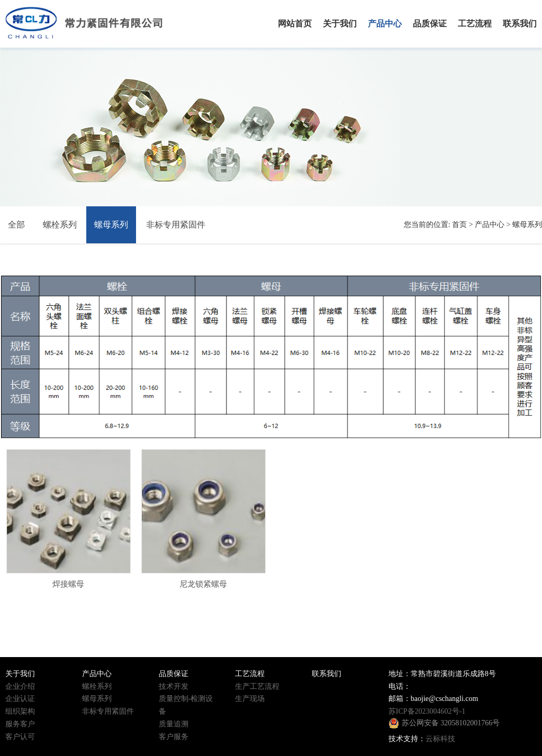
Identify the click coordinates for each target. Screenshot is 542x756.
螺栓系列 (60, 225)
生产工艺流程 (257, 686)
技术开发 (174, 686)
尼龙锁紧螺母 (203, 584)
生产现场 (250, 699)
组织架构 (20, 711)
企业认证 (20, 699)
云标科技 (440, 739)
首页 (459, 225)
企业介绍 (20, 686)
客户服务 (174, 737)
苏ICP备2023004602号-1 (427, 711)
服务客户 (20, 724)
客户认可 (20, 737)
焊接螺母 (68, 584)
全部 (16, 225)
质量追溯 (174, 724)
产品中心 (490, 225)
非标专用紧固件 (176, 225)
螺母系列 (111, 225)
